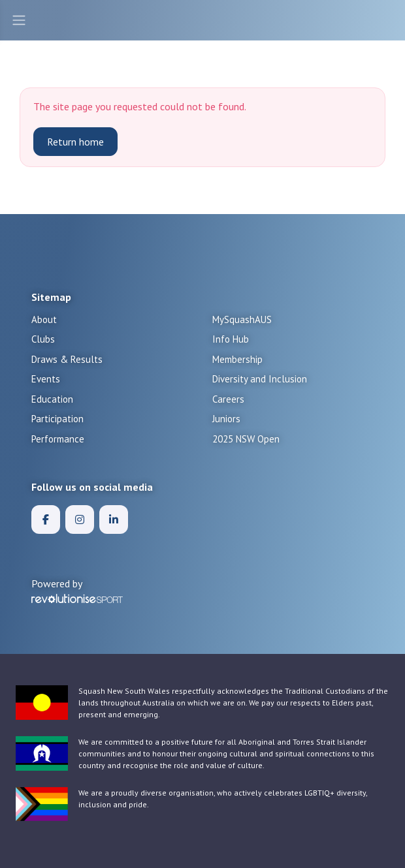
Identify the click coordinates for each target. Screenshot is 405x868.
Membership (237, 359)
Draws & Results (67, 359)
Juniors (226, 419)
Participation (57, 419)
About (44, 319)
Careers (228, 399)
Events (46, 379)
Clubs (43, 339)
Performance (58, 439)
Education (52, 399)
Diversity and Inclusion (260, 379)
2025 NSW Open (246, 439)
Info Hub (231, 339)
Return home (75, 142)
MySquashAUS (242, 319)
